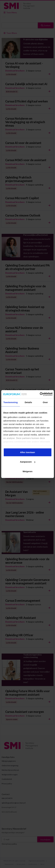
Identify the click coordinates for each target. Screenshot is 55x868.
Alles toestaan (28, 452)
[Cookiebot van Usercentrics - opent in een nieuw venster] (40, 394)
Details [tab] (28, 402)
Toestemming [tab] (11, 402)
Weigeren (27, 471)
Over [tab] (45, 402)
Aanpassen (28, 462)
